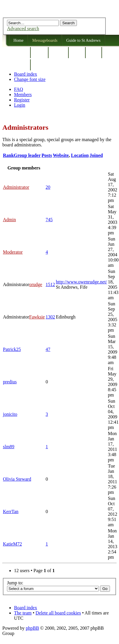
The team (23, 613)
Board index (26, 74)
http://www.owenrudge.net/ (81, 282)
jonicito (10, 414)
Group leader (27, 155)
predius (10, 382)
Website (61, 155)
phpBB (32, 628)
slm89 (9, 447)
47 (48, 349)
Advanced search (23, 28)
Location (80, 155)
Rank (8, 155)
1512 (50, 284)
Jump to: (15, 583)
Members (23, 95)
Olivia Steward (17, 479)
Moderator (13, 252)
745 (49, 220)
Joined (96, 155)
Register (22, 100)
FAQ (19, 89)
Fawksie (37, 317)
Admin (9, 220)
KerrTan (11, 511)
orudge (36, 284)
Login (20, 105)
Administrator (16, 187)
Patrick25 (12, 349)
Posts (47, 155)
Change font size (30, 79)
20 (48, 187)
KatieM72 (12, 544)
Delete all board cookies (58, 613)
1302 (50, 317)
